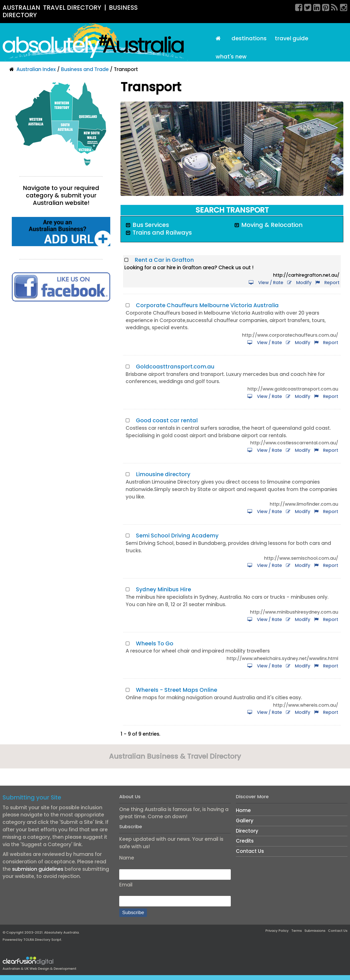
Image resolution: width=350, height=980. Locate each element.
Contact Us (250, 851)
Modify (299, 283)
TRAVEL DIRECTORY (72, 8)
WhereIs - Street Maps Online (177, 690)
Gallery (245, 821)
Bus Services (151, 225)
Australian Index (36, 69)
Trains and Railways (162, 233)
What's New (231, 57)
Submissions (315, 931)
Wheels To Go (155, 643)
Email (126, 885)
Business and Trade (85, 69)
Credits (245, 841)
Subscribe (133, 912)
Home (243, 810)
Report (327, 283)
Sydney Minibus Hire (163, 589)
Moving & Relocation (272, 225)
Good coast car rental (167, 420)
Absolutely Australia (61, 932)
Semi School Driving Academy (177, 536)
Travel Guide (292, 38)
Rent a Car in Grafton (164, 260)
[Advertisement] (61, 350)
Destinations (249, 38)
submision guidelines (38, 869)
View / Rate (266, 283)
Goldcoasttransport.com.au (175, 367)
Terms (297, 931)
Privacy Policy (277, 931)
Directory (247, 831)
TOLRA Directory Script (42, 940)
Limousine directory (163, 474)
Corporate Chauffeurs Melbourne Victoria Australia (207, 305)
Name (127, 858)
